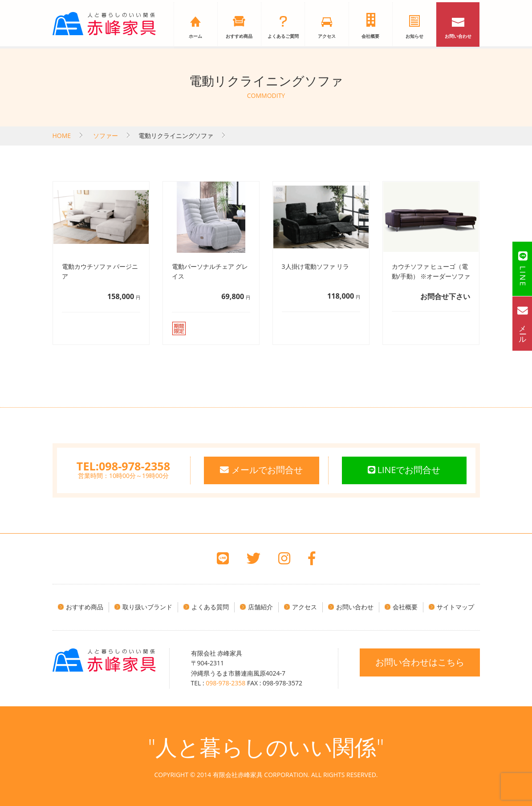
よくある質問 (210, 607)
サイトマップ (455, 607)
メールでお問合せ (261, 470)
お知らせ (414, 36)
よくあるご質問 (283, 36)
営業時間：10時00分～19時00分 (123, 472)
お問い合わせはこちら (420, 662)
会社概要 (370, 36)
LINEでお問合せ (404, 470)
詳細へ (102, 263)
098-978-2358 (225, 683)
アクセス (327, 36)
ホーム (195, 36)
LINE (522, 269)
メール (522, 323)
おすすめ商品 (239, 36)
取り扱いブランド (147, 607)
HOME (62, 136)
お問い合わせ (458, 36)
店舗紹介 (260, 607)
